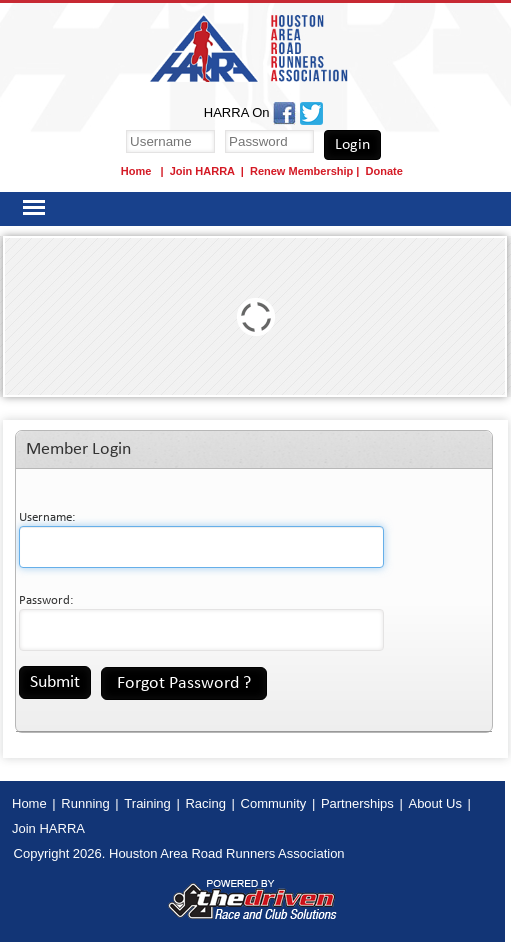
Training (147, 803)
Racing (205, 803)
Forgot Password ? (184, 683)
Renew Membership (301, 171)
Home (138, 171)
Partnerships (357, 803)
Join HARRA (202, 171)
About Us (434, 803)
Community (274, 803)
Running (85, 803)
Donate (384, 171)
